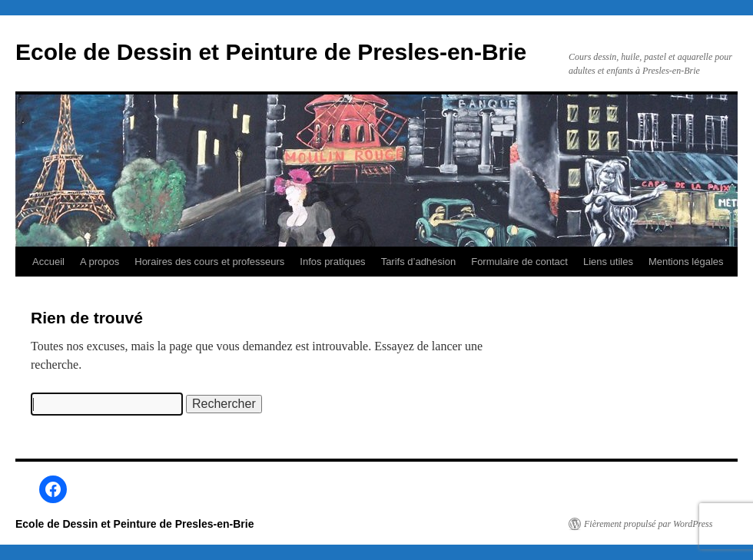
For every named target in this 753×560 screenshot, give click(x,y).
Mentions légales (686, 262)
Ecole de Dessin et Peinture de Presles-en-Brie (271, 52)
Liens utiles (608, 262)
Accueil (48, 262)
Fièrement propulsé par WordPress (648, 524)
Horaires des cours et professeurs (209, 262)
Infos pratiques (332, 262)
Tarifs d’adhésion (419, 262)
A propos (100, 262)
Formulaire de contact (519, 262)
